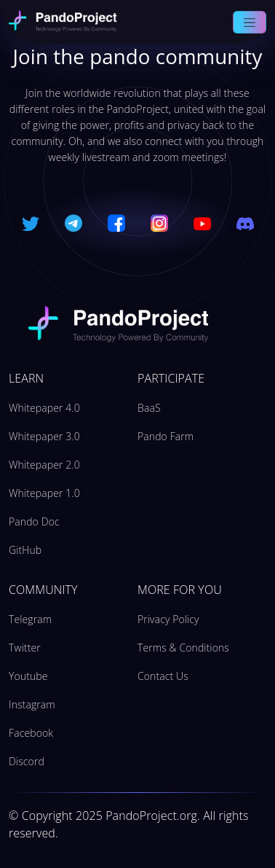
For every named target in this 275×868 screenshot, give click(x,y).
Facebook (31, 733)
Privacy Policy (168, 619)
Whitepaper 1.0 (44, 493)
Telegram (30, 619)
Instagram (32, 704)
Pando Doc (34, 521)
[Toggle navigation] (250, 23)
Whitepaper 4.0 (44, 408)
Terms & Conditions (183, 648)
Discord (27, 761)
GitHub (25, 550)
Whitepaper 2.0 (44, 465)
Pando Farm (166, 436)
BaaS (149, 408)
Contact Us (163, 676)
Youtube (28, 676)
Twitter (25, 648)
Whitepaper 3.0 (44, 436)
